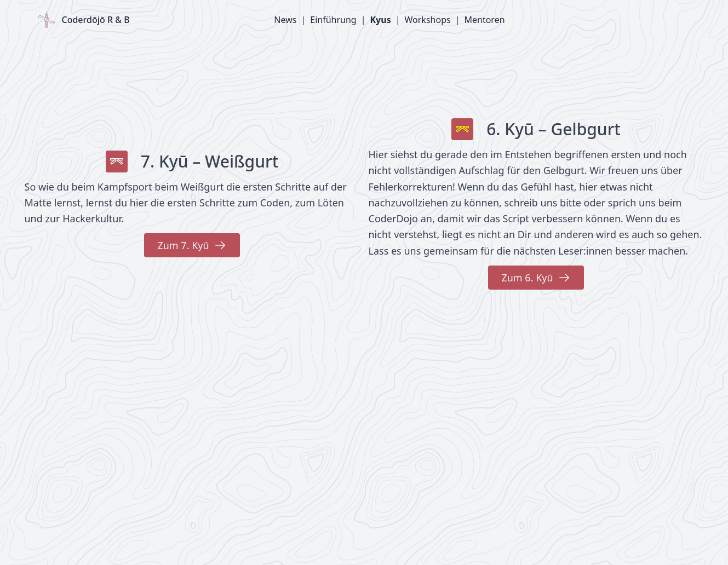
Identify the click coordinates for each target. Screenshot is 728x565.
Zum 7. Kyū (192, 245)
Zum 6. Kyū (536, 278)
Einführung (333, 20)
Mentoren (484, 20)
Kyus (380, 20)
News (285, 20)
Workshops (428, 20)
